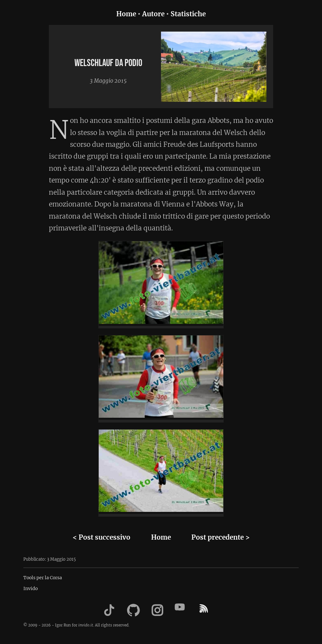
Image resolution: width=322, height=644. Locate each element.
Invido (31, 588)
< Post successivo (101, 537)
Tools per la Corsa (43, 578)
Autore (153, 14)
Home (126, 14)
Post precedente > (221, 537)
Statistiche (188, 14)
